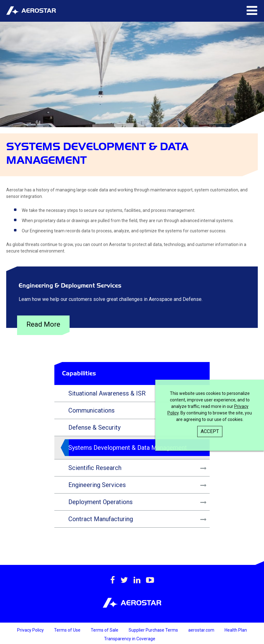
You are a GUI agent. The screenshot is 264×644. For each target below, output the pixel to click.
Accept (210, 431)
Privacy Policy (31, 630)
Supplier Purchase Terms (154, 630)
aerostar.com (202, 630)
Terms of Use (68, 630)
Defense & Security (94, 427)
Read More (43, 324)
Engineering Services (97, 485)
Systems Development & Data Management (128, 448)
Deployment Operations (100, 502)
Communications (91, 410)
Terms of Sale (105, 630)
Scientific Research (95, 468)
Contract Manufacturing (101, 519)
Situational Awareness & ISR (107, 393)
